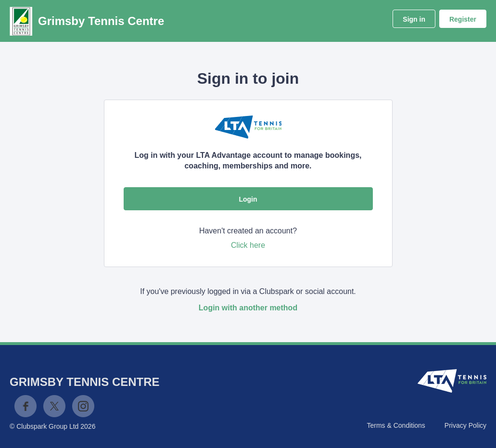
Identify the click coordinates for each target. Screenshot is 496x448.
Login (248, 199)
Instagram (83, 406)
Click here (248, 245)
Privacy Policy (465, 425)
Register (463, 19)
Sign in (414, 19)
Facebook (25, 406)
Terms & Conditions (396, 425)
